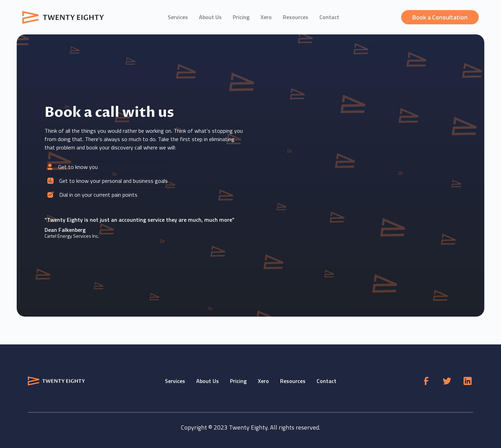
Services (178, 17)
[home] (64, 17)
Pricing (241, 17)
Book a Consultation (440, 17)
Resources (296, 17)
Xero (266, 17)
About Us (210, 17)
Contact (329, 17)
